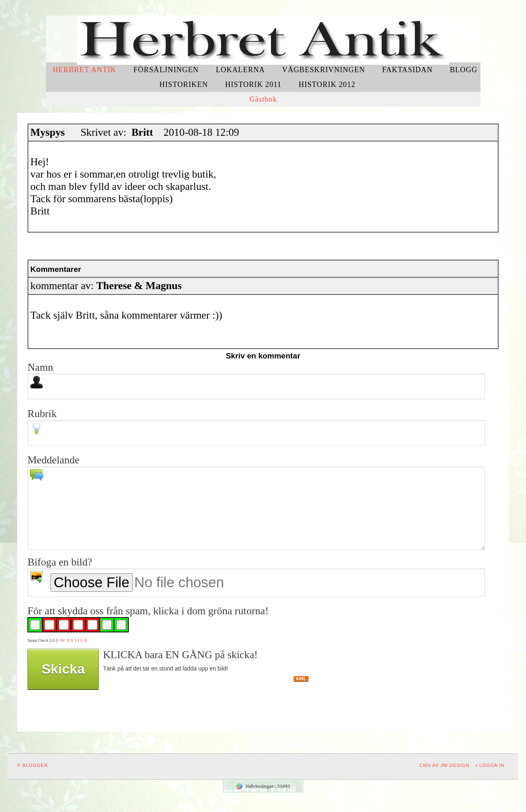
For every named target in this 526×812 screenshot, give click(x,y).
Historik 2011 (253, 84)
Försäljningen (166, 70)
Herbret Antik (84, 70)
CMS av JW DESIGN (444, 765)
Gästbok (263, 99)
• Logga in (490, 765)
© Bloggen (33, 765)
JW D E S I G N (74, 640)
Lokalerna (240, 70)
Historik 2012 (327, 84)
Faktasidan (407, 70)
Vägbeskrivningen (323, 70)
